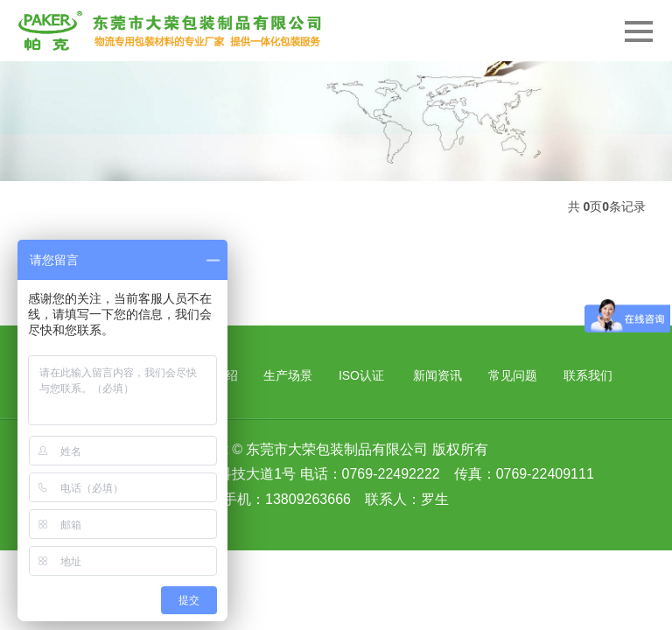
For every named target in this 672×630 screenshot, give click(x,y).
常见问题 (513, 375)
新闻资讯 (437, 375)
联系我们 (588, 375)
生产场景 (288, 375)
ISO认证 (361, 375)
